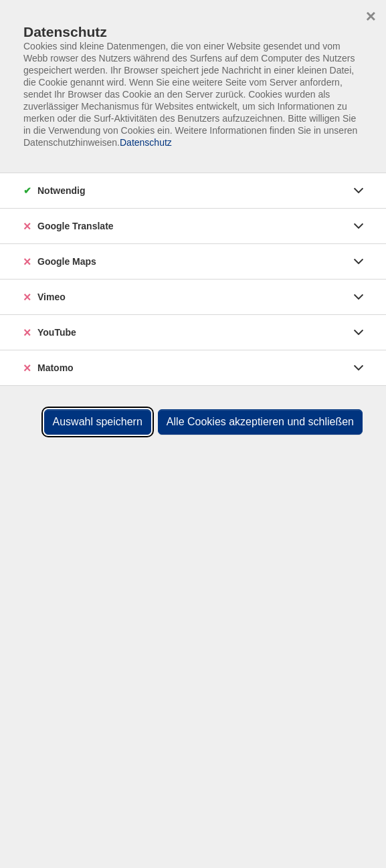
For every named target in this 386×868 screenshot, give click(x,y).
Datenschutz (146, 142)
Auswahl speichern (98, 422)
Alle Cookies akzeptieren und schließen (260, 422)
